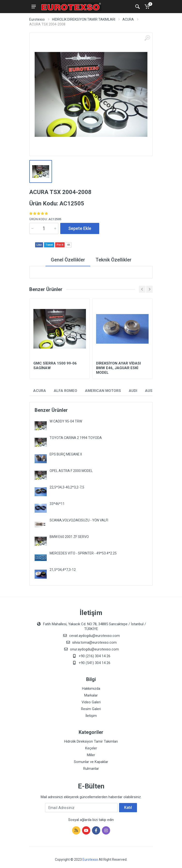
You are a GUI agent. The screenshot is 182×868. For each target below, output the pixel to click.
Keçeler (91, 748)
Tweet (49, 245)
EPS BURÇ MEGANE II (66, 454)
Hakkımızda (91, 689)
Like (39, 245)
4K (69, 245)
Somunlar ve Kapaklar (91, 762)
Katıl (128, 807)
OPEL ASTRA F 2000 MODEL (71, 471)
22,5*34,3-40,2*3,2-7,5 (67, 487)
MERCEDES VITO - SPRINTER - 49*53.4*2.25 (83, 553)
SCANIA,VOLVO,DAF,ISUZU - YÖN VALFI (79, 520)
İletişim (91, 716)
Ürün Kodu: (45, 219)
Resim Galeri (91, 709)
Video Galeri (91, 702)
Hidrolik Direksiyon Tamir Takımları (91, 741)
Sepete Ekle (80, 228)
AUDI (133, 391)
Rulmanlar (91, 769)
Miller (91, 755)
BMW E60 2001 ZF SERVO (69, 537)
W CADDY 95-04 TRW (66, 421)
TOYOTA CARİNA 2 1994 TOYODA (76, 438)
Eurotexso (37, 19)
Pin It (60, 245)
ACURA (128, 19)
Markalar (91, 695)
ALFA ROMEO (65, 391)
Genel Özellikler (68, 260)
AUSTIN (152, 391)
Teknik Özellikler (114, 260)
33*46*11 (57, 504)
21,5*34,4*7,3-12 (63, 570)
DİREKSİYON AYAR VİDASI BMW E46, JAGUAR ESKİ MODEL (118, 368)
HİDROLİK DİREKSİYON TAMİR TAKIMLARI (84, 19)
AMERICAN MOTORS (103, 391)
